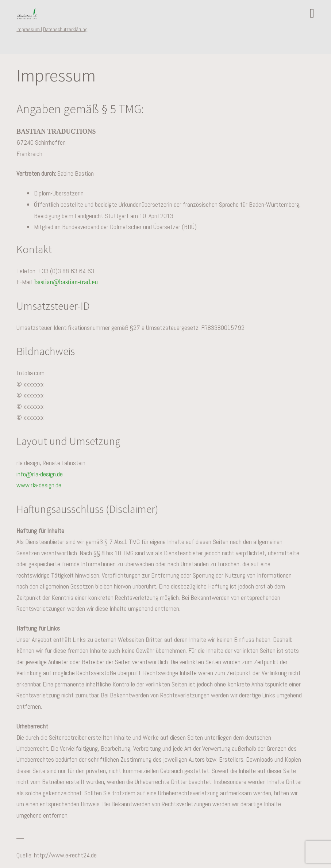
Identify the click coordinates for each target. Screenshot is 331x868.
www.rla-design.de (39, 485)
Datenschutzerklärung (65, 29)
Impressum (29, 29)
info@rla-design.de (40, 474)
